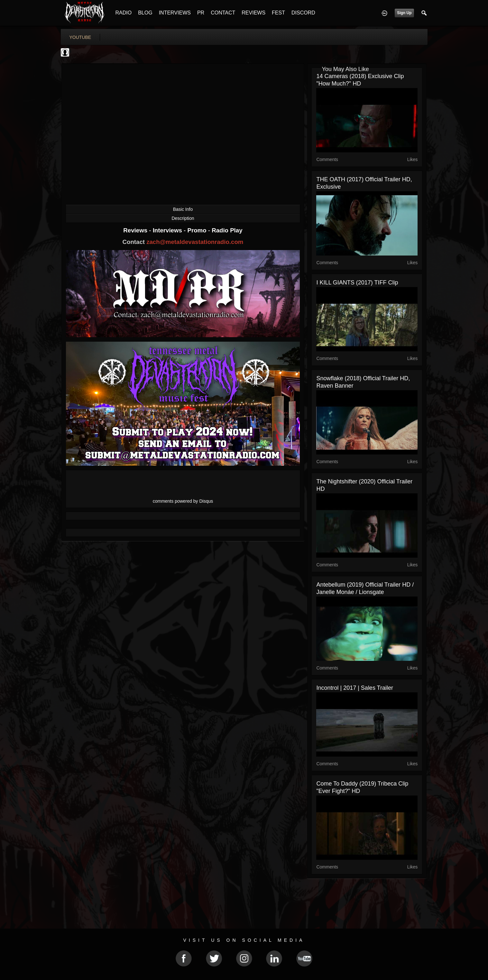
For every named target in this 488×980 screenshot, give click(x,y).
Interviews (168, 230)
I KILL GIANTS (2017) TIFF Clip (357, 283)
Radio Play (227, 230)
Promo (198, 230)
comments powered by (183, 501)
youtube (80, 37)
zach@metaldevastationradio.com (195, 242)
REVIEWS (253, 13)
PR (201, 13)
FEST (278, 13)
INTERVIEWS (175, 13)
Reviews (136, 230)
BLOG (145, 13)
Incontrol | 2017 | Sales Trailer (354, 688)
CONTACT (223, 13)
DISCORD (303, 13)
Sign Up (404, 13)
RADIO (124, 13)
